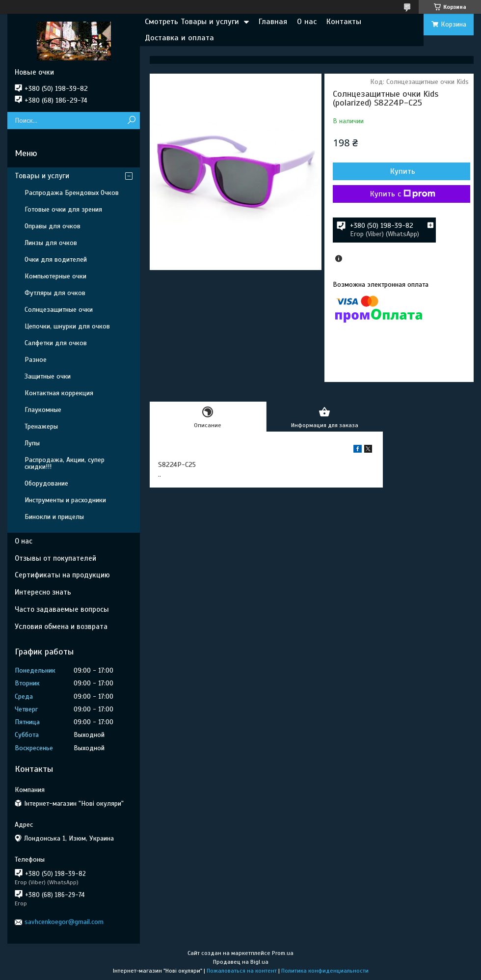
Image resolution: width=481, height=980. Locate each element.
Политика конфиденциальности (325, 971)
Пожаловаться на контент (242, 971)
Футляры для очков (55, 293)
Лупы (32, 443)
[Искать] (131, 121)
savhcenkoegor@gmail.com (64, 922)
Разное (36, 360)
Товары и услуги (42, 176)
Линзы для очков (51, 243)
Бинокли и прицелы (54, 517)
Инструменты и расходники (65, 500)
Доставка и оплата (179, 38)
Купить (403, 171)
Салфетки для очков (56, 343)
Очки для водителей (56, 259)
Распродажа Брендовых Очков (72, 193)
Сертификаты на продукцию (62, 575)
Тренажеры (41, 426)
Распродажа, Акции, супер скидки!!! (65, 463)
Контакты (344, 22)
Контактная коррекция (59, 393)
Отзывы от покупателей (55, 558)
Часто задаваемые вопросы (62, 609)
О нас (307, 22)
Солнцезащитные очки (59, 310)
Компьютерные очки (55, 276)
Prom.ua (283, 953)
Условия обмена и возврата (61, 626)
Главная (273, 22)
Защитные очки (48, 376)
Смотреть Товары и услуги (192, 22)
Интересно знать (43, 592)
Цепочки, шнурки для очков (67, 326)
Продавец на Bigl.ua (241, 962)
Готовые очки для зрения (63, 209)
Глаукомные (43, 410)
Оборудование (46, 483)
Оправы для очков (53, 226)
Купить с (403, 194)
